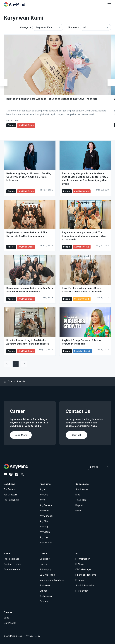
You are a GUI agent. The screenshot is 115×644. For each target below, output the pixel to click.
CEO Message (47, 575)
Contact (44, 601)
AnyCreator (46, 542)
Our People (10, 623)
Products (45, 484)
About (43, 553)
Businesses (46, 585)
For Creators (11, 495)
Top (10, 381)
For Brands (10, 489)
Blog (78, 495)
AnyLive (44, 495)
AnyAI (43, 489)
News (7, 553)
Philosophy (46, 569)
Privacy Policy (33, 636)
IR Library (80, 580)
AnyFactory (46, 505)
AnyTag (44, 527)
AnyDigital (45, 532)
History (43, 564)
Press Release (12, 559)
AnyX (42, 500)
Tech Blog (81, 500)
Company (45, 559)
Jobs (6, 618)
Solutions (10, 484)
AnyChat (44, 521)
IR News (80, 564)
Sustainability (47, 596)
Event (78, 511)
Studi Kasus (82, 489)
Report (79, 505)
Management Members (52, 580)
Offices (43, 591)
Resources (82, 484)
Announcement (12, 569)
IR (77, 553)
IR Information (83, 559)
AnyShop (44, 511)
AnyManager (46, 516)
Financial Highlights (86, 575)
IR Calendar (82, 591)
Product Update (12, 564)
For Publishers (11, 500)
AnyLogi (44, 537)
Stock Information (85, 585)
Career (8, 612)
